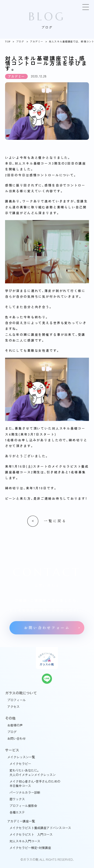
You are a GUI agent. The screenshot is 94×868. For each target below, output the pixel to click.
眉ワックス (17, 799)
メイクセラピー (20, 764)
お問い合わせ (17, 738)
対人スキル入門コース (25, 841)
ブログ (20, 42)
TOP (8, 42)
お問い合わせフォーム (47, 628)
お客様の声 (15, 725)
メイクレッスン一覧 (21, 757)
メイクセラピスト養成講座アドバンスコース (40, 828)
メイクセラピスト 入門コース (31, 834)
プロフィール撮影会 (23, 806)
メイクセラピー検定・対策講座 (30, 848)
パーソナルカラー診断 (25, 792)
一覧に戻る (55, 521)
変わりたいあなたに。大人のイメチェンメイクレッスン (33, 772)
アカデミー (37, 42)
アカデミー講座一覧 (21, 821)
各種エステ (17, 812)
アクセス (13, 707)
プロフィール (17, 700)
